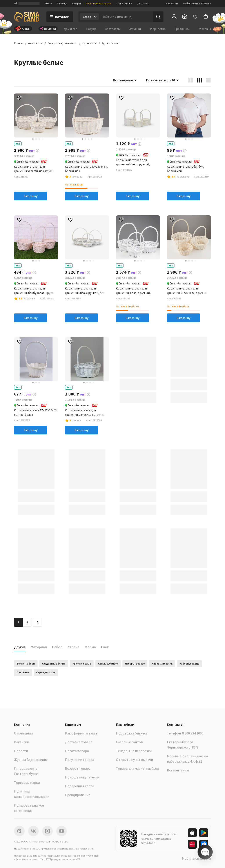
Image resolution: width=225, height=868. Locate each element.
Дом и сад (71, 29)
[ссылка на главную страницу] (27, 17)
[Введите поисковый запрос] (126, 17)
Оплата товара (77, 751)
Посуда (91, 29)
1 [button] (19, 622)
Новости (21, 751)
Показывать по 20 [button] (163, 80)
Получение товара (80, 760)
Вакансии (172, 3)
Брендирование (78, 795)
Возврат (76, 3)
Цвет (105, 647)
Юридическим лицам (99, 3)
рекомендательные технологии (75, 849)
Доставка (143, 3)
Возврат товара (78, 768)
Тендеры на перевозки (134, 751)
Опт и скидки (124, 3)
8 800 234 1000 (193, 733)
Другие (20, 647)
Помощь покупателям (82, 777)
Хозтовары (113, 29)
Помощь (62, 3)
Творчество (158, 29)
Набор (57, 647)
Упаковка (205, 29)
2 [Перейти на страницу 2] (27, 622)
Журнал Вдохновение (31, 760)
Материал (39, 647)
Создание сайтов (129, 742)
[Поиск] (158, 17)
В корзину (31, 196)
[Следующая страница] (38, 622)
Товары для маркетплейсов (138, 768)
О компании (23, 733)
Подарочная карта (80, 786)
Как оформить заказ (81, 733)
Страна (73, 647)
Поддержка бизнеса (132, 733)
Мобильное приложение (197, 3)
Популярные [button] (125, 80)
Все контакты (178, 770)
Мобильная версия (196, 858)
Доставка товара (79, 742)
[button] (110, 43)
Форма (90, 647)
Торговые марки (27, 782)
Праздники (182, 29)
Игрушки (135, 29)
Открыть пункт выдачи (134, 760)
